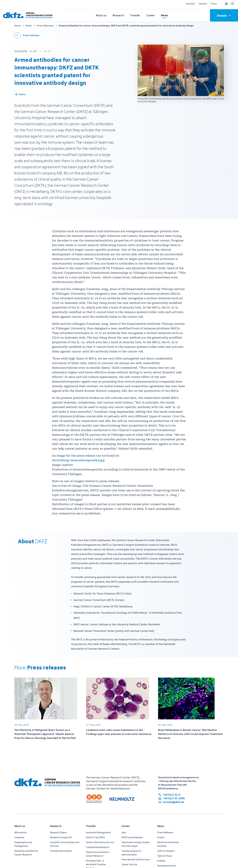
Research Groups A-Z (61, 837)
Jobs (124, 832)
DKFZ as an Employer (132, 837)
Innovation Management (98, 832)
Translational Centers (61, 851)
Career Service (129, 864)
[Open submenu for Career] (151, 16)
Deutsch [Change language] (190, 4)
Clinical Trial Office (95, 837)
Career (126, 826)
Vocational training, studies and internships (136, 844)
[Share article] (20, 94)
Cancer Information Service (100, 842)
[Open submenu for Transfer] (135, 16)
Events (161, 837)
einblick (161, 861)
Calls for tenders (166, 851)
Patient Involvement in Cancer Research (98, 854)
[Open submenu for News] (165, 16)
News (161, 826)
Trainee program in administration (131, 853)
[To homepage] (28, 15)
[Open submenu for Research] (118, 16)
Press (214, 4)
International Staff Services (136, 859)
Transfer (91, 826)
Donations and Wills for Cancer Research (26, 853)
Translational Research (98, 847)
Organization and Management (23, 844)
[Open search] (232, 4)
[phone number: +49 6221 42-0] (171, 795)
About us (20, 826)
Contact (203, 4)
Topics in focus (165, 856)
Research (56, 826)
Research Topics (58, 832)
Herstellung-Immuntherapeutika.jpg (78, 460)
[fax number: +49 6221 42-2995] (171, 798)
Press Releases (165, 832)
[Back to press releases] (27, 35)
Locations (19, 837)
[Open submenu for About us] (101, 16)
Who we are (20, 832)
